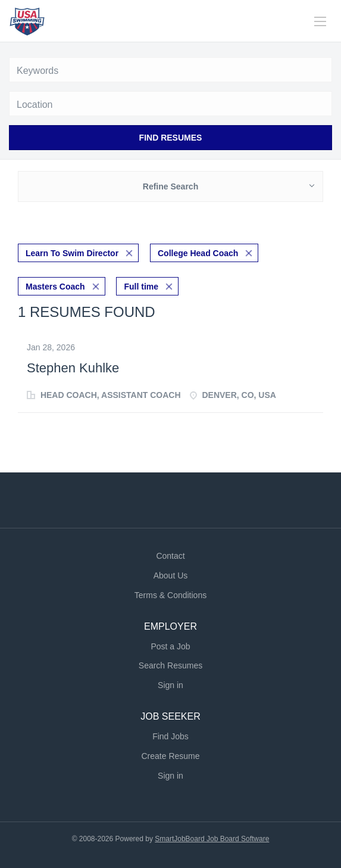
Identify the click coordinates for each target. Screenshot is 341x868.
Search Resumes (170, 665)
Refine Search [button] (170, 186)
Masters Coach (55, 287)
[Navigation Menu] (320, 21)
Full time (141, 287)
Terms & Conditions (170, 595)
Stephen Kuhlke (73, 368)
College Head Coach (198, 253)
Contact (170, 556)
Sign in (170, 685)
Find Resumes (171, 138)
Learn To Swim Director (72, 253)
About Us (171, 575)
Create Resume (170, 756)
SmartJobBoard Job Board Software (212, 839)
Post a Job (170, 646)
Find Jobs (170, 736)
